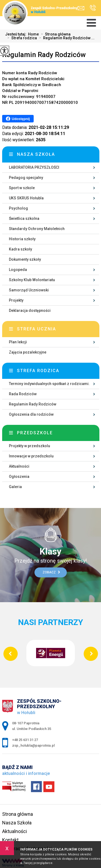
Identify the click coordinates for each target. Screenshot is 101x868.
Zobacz (51, 572)
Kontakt (10, 840)
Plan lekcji (18, 342)
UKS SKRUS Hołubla (26, 198)
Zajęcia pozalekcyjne (28, 352)
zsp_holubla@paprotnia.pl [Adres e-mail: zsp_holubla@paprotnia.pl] (33, 745)
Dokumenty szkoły (25, 259)
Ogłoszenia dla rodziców (31, 414)
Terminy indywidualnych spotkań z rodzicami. (49, 384)
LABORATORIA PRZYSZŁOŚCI (34, 167)
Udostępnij (18, 119)
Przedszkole (35, 433)
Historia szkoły (22, 239)
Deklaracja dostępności (30, 310)
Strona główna (55, 34)
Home (33, 34)
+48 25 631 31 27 (93, 8)
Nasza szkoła (36, 154)
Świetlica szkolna (24, 218)
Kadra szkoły (20, 249)
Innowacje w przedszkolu (31, 456)
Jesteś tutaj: (17, 34)
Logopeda (18, 270)
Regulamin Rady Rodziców (44, 55)
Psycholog (18, 208)
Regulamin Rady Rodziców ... (66, 38)
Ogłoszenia (19, 477)
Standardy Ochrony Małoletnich (37, 229)
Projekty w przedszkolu (29, 446)
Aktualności (19, 466)
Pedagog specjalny (26, 178)
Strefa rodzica (21, 38)
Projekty (16, 300)
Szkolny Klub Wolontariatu (32, 280)
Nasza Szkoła (17, 823)
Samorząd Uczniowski (29, 290)
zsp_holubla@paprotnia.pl (81, 8)
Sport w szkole (22, 188)
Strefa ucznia (36, 329)
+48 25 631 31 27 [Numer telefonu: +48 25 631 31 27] (25, 740)
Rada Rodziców (23, 394)
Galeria (15, 487)
